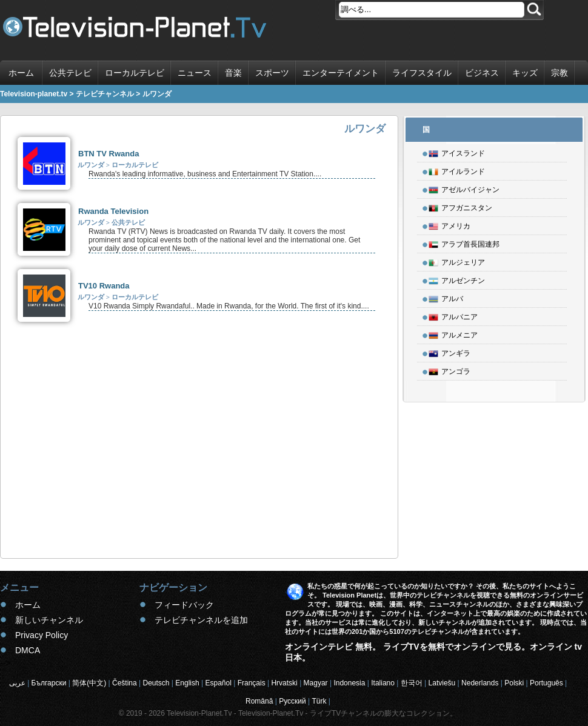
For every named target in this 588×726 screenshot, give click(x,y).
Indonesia (349, 683)
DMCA (28, 650)
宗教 (560, 73)
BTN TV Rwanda (109, 154)
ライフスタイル (422, 73)
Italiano (383, 683)
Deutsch (156, 683)
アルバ (446, 297)
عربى (17, 683)
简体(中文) (89, 683)
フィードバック (184, 605)
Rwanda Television (113, 211)
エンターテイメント (341, 73)
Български (49, 683)
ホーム (21, 73)
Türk (319, 701)
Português (546, 683)
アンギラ (449, 351)
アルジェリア (457, 261)
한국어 (412, 683)
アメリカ (449, 224)
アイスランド (457, 152)
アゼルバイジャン (464, 188)
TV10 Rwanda (104, 286)
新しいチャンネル (49, 620)
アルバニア (453, 315)
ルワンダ (91, 165)
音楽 (233, 73)
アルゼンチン (457, 279)
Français (252, 683)
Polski (514, 683)
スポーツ (272, 73)
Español (218, 683)
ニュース (195, 73)
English (187, 683)
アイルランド (457, 170)
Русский (292, 701)
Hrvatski (284, 683)
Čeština (125, 683)
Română (259, 701)
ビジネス (482, 73)
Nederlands (480, 683)
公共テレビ (70, 73)
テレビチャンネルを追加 (201, 620)
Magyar (316, 683)
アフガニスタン (460, 206)
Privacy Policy (42, 635)
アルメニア (453, 333)
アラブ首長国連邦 (464, 242)
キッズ (525, 73)
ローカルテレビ (135, 73)
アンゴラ (449, 370)
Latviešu (442, 683)
